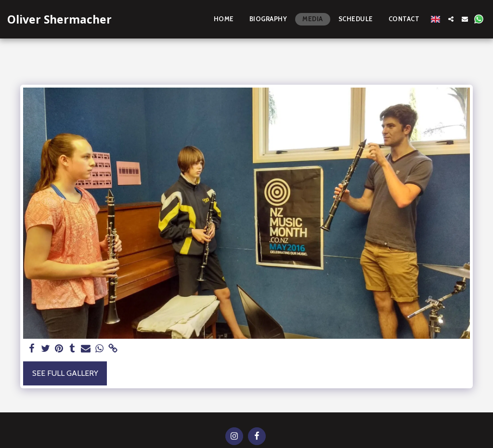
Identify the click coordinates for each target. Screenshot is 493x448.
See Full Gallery (65, 373)
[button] (451, 19)
